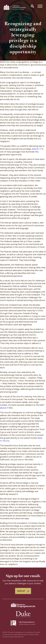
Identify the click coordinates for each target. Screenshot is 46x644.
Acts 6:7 (4, 408)
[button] (33, 6)
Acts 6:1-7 (37, 149)
